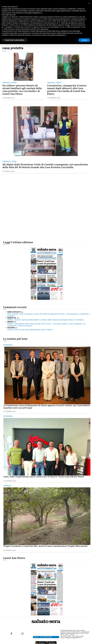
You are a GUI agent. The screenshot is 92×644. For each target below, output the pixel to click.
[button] (89, 3)
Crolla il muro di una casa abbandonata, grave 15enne (30, 330)
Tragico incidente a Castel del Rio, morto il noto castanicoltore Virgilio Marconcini (45, 546)
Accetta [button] (84, 40)
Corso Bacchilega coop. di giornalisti (73, 630)
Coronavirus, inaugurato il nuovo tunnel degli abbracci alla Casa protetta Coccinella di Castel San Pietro (67, 90)
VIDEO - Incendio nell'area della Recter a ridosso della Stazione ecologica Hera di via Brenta (46, 320)
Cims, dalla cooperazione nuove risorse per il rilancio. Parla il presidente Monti (44, 477)
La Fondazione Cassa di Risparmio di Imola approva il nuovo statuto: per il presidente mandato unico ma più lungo (47, 407)
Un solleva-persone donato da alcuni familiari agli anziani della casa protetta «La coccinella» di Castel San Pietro (22, 90)
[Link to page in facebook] (11, 634)
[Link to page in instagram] (23, 634)
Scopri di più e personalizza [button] (15, 40)
